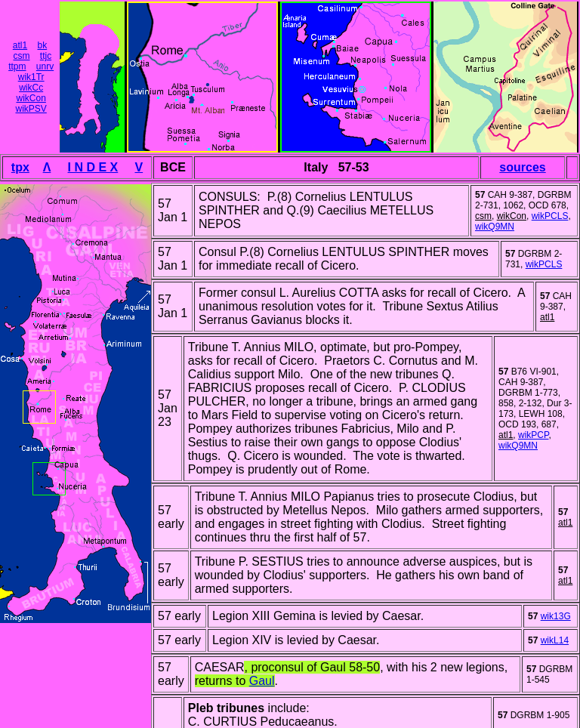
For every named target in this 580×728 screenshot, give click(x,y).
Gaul (262, 681)
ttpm (17, 66)
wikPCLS (550, 216)
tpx (20, 167)
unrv (45, 66)
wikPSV (31, 109)
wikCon (31, 98)
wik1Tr (31, 77)
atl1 (20, 45)
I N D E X (93, 167)
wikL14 (555, 640)
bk (43, 45)
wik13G (556, 616)
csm (21, 56)
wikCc (31, 88)
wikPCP (533, 435)
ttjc (46, 56)
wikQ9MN (495, 227)
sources (522, 167)
